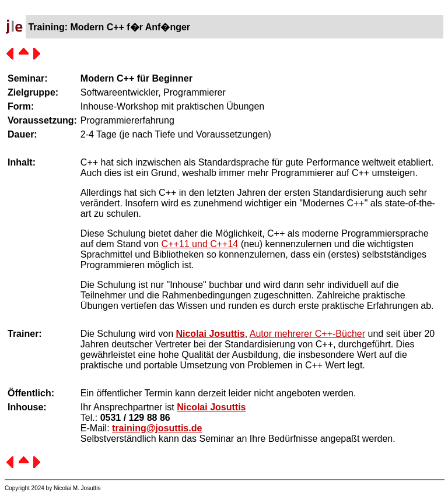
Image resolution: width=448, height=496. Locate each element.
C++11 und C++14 (200, 244)
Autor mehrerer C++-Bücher (307, 334)
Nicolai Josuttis (210, 334)
